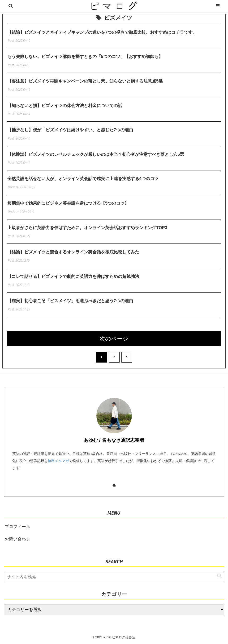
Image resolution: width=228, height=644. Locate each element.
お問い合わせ (17, 539)
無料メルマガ (58, 461)
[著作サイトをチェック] (114, 485)
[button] (217, 576)
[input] (114, 577)
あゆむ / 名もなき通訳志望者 (114, 440)
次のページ (114, 339)
